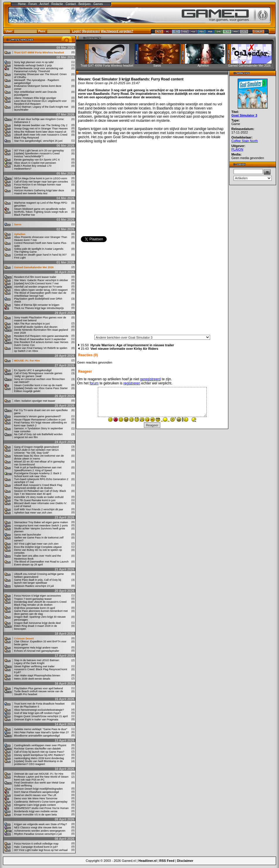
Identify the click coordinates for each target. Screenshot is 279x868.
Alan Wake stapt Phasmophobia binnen (37, 676)
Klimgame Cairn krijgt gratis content (35, 805)
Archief (44, 4)
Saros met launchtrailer (28, 535)
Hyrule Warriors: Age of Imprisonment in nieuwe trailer (132, 345)
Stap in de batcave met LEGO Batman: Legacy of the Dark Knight (37, 662)
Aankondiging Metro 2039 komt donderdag (39, 758)
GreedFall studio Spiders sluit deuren (36, 327)
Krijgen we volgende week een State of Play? (41, 824)
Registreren (91, 31)
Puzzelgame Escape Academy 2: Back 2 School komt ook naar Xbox (38, 475)
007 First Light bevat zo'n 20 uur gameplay (39, 151)
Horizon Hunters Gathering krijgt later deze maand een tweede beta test (39, 192)
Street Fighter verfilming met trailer (34, 666)
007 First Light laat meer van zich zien (36, 544)
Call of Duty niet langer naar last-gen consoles (41, 182)
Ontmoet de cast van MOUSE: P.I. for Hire (39, 774)
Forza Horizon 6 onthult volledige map (36, 844)
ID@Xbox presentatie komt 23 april (35, 608)
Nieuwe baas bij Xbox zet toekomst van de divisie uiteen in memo (39, 457)
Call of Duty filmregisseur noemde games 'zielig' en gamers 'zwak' (38, 375)
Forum (33, 4)
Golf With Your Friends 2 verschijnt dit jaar (39, 509)
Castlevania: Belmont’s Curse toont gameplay (41, 802)
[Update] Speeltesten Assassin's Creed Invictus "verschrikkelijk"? (37, 155)
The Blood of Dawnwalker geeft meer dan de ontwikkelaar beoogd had (40, 294)
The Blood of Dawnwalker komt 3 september (40, 339)
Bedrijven (85, 4)
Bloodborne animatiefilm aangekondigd (37, 736)
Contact (71, 4)
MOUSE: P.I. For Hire (27, 361)
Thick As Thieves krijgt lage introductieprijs (39, 308)
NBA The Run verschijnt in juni (32, 324)
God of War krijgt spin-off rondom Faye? (38, 713)
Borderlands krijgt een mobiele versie (36, 811)
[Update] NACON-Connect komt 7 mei (36, 283)
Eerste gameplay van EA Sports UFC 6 (37, 160)
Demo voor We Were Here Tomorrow (36, 798)
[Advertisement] (152, 290)
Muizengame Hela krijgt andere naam (36, 648)
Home (22, 4)
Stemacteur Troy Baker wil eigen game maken (41, 522)
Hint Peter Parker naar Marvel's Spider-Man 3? (41, 732)
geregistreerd (150, 379)
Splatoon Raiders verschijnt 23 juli (34, 586)
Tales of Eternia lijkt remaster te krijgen (37, 305)
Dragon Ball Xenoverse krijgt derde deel (37, 623)
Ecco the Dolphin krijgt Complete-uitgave (38, 547)
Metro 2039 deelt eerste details (32, 679)
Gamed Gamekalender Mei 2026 (34, 267)
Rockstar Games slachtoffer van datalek (37, 749)
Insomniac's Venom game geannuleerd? (38, 416)
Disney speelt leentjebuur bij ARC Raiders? (39, 755)
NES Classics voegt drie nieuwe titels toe (38, 828)
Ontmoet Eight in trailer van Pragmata (36, 720)
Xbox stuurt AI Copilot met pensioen (35, 163)
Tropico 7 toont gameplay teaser (33, 599)
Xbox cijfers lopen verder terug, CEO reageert (41, 290)
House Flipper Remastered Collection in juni (40, 420)
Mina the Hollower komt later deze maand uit (40, 132)
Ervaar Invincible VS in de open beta (35, 815)
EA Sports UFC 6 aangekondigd (33, 370)
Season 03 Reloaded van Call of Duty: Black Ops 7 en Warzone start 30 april (40, 492)
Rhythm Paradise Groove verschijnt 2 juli (38, 834)
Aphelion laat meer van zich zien (33, 513)
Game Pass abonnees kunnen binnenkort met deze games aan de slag (41, 612)
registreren (132, 383)
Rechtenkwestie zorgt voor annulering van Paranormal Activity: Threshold (39, 70)
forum (94, 383)
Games (98, 4)
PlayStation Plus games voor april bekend (39, 688)
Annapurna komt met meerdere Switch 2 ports (41, 526)
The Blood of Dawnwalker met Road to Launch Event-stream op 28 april (41, 563)
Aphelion (20, 234)
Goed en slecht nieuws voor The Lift (35, 795)
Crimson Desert (24, 639)
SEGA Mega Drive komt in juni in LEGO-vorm (41, 178)
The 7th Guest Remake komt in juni (35, 500)
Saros (18, 224)
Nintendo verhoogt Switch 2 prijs (33, 65)
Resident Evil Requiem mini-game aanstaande (41, 336)
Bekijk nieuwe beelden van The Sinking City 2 (41, 125)
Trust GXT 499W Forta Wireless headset (39, 53)
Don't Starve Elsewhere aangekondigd (36, 792)
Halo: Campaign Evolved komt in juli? (36, 847)
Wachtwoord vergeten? (117, 31)
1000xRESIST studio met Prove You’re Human (41, 808)
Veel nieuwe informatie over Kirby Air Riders (124, 349)
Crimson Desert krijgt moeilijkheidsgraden (38, 789)
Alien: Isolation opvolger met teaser (35, 401)
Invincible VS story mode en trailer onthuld (39, 497)
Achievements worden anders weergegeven (40, 831)
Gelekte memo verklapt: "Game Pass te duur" (41, 729)
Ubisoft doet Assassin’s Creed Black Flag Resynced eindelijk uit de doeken (38, 487)
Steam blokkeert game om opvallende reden (40, 209)
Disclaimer (185, 861)
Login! (77, 31)
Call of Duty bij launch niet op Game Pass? (39, 752)
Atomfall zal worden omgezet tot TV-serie (38, 287)
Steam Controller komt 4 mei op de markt (38, 385)
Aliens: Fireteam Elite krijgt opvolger (35, 98)
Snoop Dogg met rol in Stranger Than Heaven (41, 129)
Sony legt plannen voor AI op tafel (34, 62)
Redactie (57, 4)
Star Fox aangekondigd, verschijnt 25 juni (38, 141)
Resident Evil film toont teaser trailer (35, 277)
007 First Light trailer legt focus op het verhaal (41, 850)
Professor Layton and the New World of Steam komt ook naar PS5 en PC (41, 778)
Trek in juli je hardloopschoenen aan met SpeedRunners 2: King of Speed (38, 469)
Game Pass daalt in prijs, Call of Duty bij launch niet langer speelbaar (38, 581)
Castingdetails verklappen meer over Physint (40, 745)
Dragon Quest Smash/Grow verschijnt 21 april (41, 716)
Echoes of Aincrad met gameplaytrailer (37, 651)
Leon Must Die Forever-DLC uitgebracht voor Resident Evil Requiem (40, 102)
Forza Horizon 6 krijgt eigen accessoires (38, 596)
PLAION (237, 149)
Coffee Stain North (245, 141)
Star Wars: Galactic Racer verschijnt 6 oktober (41, 280)
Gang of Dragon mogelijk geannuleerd (36, 447)
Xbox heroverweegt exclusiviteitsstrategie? (39, 710)
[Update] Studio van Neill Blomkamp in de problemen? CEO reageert (38, 763)
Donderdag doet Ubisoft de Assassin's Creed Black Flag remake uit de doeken (40, 603)
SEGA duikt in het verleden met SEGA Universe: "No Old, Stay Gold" (36, 451)
